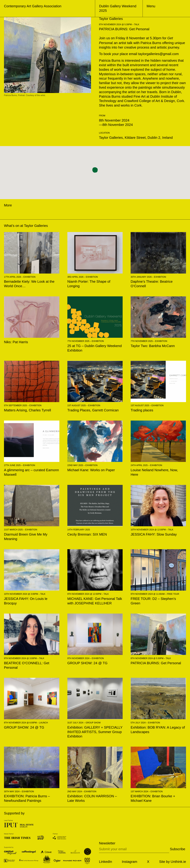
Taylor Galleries (36, 226)
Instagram (130, 862)
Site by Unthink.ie (173, 862)
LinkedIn (105, 862)
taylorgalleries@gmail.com (158, 54)
